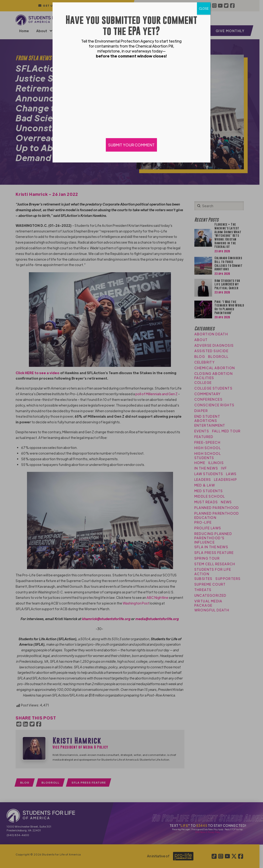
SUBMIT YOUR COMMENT (132, 145)
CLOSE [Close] (204, 9)
